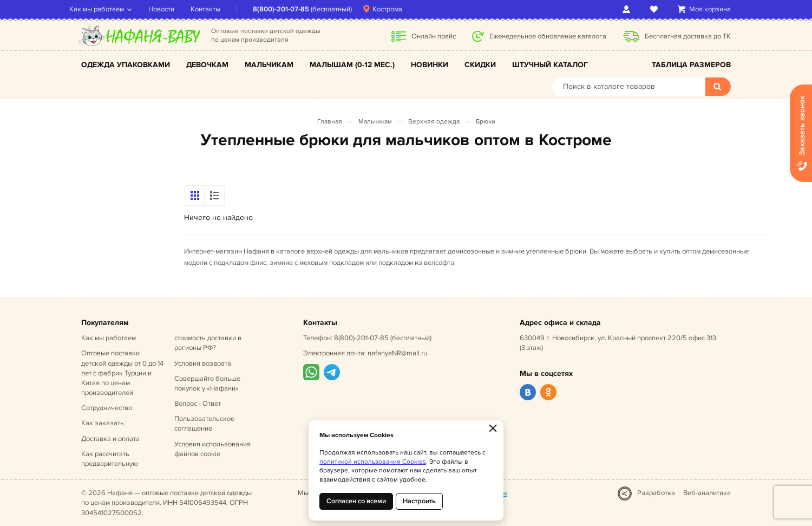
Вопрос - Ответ (198, 404)
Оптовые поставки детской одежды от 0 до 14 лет (122, 373)
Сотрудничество (107, 408)
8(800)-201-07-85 (293, 9)
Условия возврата (203, 363)
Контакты (217, 9)
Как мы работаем (109, 9)
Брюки (486, 122)
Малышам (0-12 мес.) (352, 65)
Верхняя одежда (434, 122)
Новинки (430, 65)
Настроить (419, 501)
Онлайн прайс (434, 36)
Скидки (480, 65)
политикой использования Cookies (373, 462)
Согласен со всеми (356, 501)
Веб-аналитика (707, 493)
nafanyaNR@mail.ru (397, 353)
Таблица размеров (691, 65)
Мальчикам (269, 65)
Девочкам (207, 65)
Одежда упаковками (126, 65)
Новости (173, 9)
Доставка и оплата (110, 439)
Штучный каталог (550, 65)
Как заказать (103, 423)
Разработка (656, 493)
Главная (330, 122)
